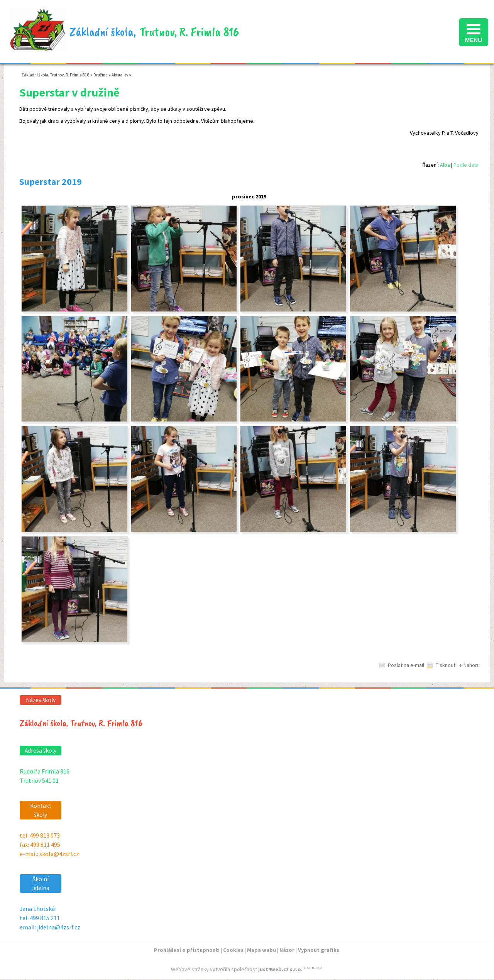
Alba (445, 165)
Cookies (233, 950)
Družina (101, 75)
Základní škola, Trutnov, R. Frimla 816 (55, 75)
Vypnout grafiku (319, 950)
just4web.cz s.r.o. (280, 969)
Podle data (466, 165)
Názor (287, 950)
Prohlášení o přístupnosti (187, 950)
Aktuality (120, 75)
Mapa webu (261, 950)
